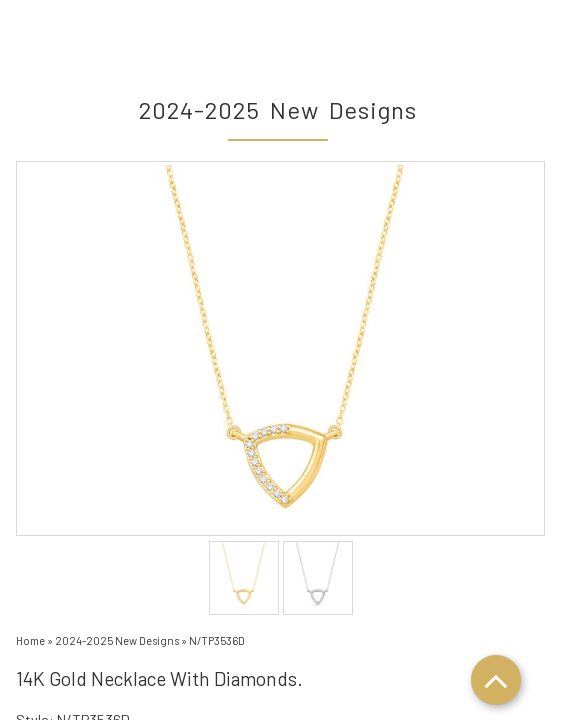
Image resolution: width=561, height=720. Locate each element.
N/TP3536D (217, 640)
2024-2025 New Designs (117, 640)
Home (30, 640)
